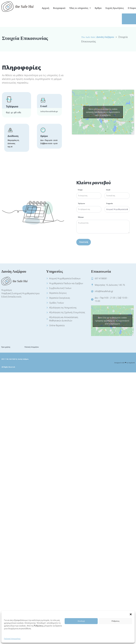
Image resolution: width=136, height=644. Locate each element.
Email (105, 203)
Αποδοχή (81, 624)
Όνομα (92, 203)
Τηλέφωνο (93, 209)
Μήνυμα (93, 215)
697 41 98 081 (14, 112)
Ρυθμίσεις (115, 624)
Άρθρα (98, 8)
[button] (131, 617)
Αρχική (46, 8)
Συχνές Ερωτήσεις (115, 8)
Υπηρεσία (105, 209)
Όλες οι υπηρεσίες (80, 8)
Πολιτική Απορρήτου (12, 642)
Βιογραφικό (59, 8)
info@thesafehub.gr (49, 108)
